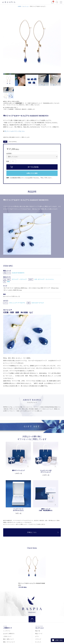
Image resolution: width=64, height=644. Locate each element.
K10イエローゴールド (38, 303)
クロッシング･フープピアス (17, 303)
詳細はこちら (32, 532)
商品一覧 (38, 631)
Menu (61, 1)
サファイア (15, 279)
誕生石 (31, 279)
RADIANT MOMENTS (18, 273)
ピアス (6, 303)
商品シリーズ (7, 273)
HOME (19, 6)
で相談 (59, 640)
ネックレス (38, 642)
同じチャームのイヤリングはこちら (15, 131)
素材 (29, 303)
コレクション (26, 6)
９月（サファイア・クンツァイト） (44, 279)
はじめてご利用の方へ (9, 634)
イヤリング (38, 639)
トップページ (7, 631)
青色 (8, 282)
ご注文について (7, 636)
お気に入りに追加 (32, 173)
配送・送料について (8, 639)
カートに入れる (33, 167)
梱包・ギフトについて (9, 642)
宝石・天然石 (7, 279)
